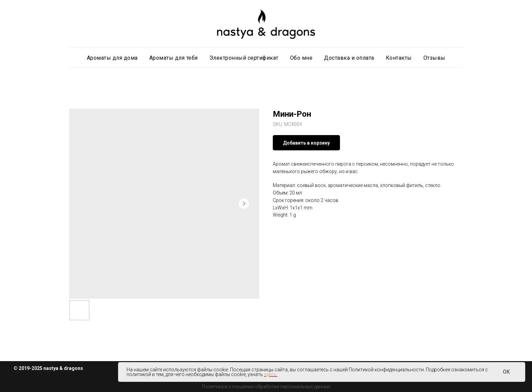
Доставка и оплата (349, 58)
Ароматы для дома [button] (112, 58)
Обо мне (301, 58)
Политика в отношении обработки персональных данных (266, 387)
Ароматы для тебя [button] (174, 58)
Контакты (399, 58)
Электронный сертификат (244, 58)
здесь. (271, 374)
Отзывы (434, 58)
